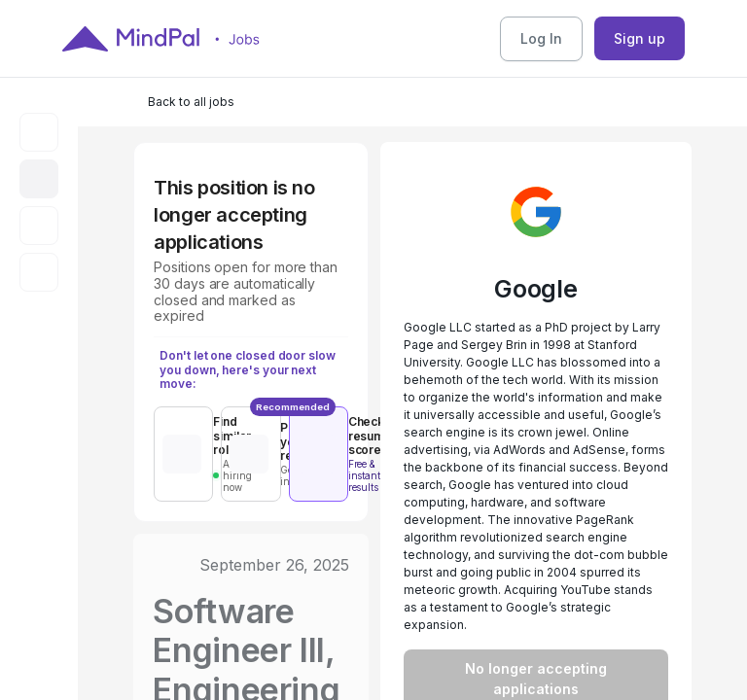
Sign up (640, 38)
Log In (541, 38)
